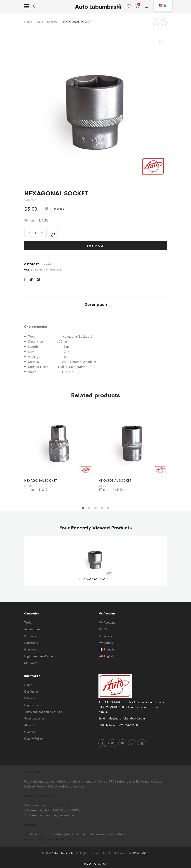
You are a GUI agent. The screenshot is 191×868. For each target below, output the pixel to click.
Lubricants (31, 642)
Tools (40, 21)
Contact (30, 732)
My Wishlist (106, 636)
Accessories (32, 629)
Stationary (31, 663)
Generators (32, 649)
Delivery (30, 698)
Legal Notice (33, 705)
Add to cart (95, 863)
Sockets (52, 21)
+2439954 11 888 (60, 805)
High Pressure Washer (39, 656)
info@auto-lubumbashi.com (126, 718)
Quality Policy (33, 738)
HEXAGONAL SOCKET (46, 270)
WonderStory (141, 853)
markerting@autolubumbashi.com (48, 839)
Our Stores (31, 691)
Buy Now (96, 245)
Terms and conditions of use (43, 711)
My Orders (106, 642)
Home (28, 21)
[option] (58, 450)
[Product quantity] (35, 232)
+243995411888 (129, 725)
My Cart (104, 629)
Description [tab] (96, 304)
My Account (107, 622)
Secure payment (35, 718)
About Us (30, 725)
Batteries (30, 636)
